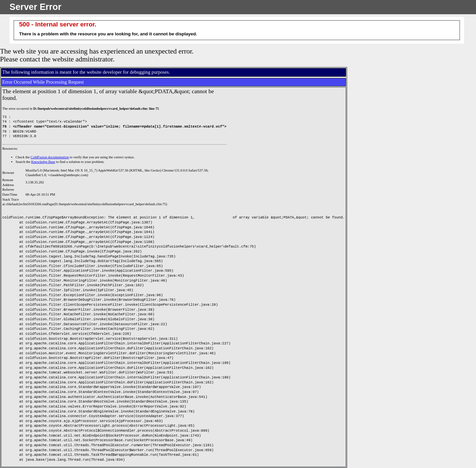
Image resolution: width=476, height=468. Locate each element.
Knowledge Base (43, 162)
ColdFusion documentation (50, 157)
